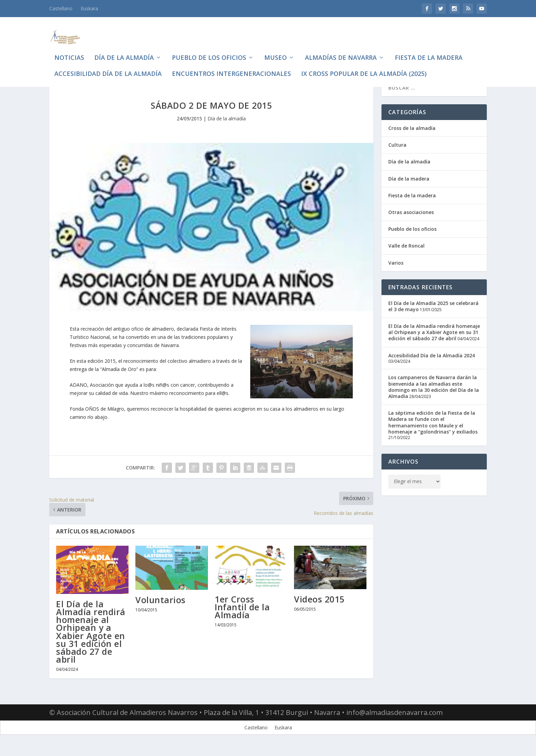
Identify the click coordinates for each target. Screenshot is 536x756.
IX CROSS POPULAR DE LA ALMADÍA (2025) (364, 64)
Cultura (397, 156)
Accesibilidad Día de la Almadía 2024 (432, 366)
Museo (276, 48)
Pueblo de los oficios (209, 48)
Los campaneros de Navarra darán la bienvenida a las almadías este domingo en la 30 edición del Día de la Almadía (434, 398)
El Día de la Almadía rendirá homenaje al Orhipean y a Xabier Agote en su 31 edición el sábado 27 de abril (91, 642)
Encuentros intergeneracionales (231, 64)
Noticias (69, 48)
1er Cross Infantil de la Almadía (242, 618)
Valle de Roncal (406, 257)
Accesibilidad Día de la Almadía (108, 64)
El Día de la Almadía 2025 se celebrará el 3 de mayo (433, 317)
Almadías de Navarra (341, 48)
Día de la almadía (124, 48)
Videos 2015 (319, 610)
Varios (396, 274)
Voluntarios (160, 611)
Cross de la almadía (412, 139)
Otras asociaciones (411, 223)
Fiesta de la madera (429, 48)
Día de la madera (409, 190)
